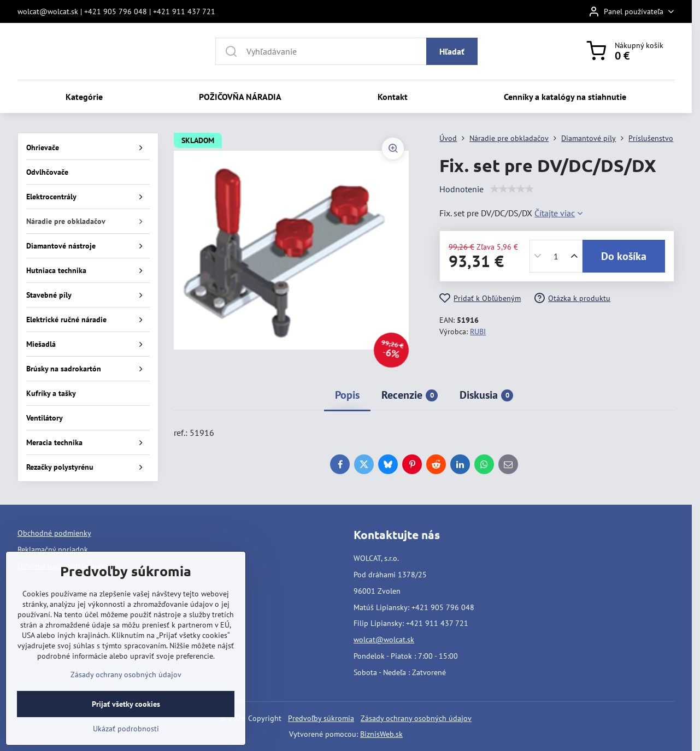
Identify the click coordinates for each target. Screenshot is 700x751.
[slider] (512, 189)
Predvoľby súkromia (321, 718)
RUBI (478, 332)
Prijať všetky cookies (126, 704)
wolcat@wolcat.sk (384, 640)
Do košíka (624, 256)
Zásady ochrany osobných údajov (416, 718)
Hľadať (452, 51)
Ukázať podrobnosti (126, 729)
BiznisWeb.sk (381, 734)
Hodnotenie (461, 189)
